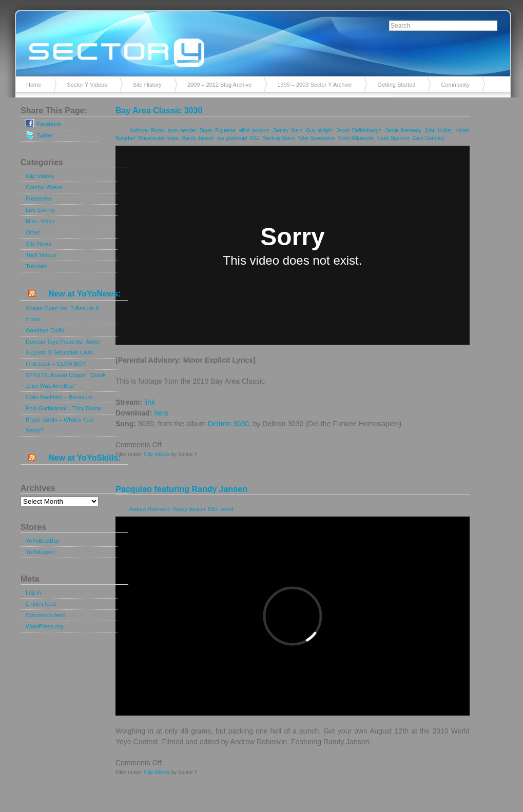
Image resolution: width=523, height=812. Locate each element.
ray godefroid (232, 138)
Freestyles (39, 199)
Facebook (43, 123)
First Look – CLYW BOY (56, 364)
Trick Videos (41, 255)
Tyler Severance (316, 138)
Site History (147, 85)
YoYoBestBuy (43, 541)
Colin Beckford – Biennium (59, 397)
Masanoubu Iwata (158, 138)
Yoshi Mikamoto (356, 138)
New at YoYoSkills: (84, 458)
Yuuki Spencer (393, 138)
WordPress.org (44, 626)
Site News (38, 244)
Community (455, 85)
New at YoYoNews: (84, 294)
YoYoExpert (40, 552)
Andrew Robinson (149, 509)
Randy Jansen (198, 138)
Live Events (40, 210)
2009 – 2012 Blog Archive (219, 85)
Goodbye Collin (45, 330)
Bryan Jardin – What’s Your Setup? (60, 425)
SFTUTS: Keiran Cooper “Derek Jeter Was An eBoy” (66, 380)
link (150, 402)
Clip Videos (40, 176)
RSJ (255, 138)
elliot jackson (254, 131)
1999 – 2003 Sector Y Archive (314, 85)
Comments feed (46, 615)
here (161, 413)
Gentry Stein (288, 131)
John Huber (438, 131)
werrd (227, 509)
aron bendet (182, 131)
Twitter (39, 134)
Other (33, 232)
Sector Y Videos (87, 85)
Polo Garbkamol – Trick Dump (63, 408)
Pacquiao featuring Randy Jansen (181, 489)
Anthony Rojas (147, 131)
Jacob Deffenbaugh (359, 131)
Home (34, 85)
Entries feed (41, 604)
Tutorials (36, 266)
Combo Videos (44, 187)
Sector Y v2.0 (261, 41)
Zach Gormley (428, 138)
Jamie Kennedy (403, 131)
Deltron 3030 (228, 424)
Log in (33, 592)
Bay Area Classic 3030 (159, 111)
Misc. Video (40, 221)
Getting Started (396, 85)
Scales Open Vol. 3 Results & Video (63, 314)
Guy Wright (319, 131)
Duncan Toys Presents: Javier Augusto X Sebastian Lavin (63, 347)
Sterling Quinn (278, 138)
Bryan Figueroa (218, 131)
